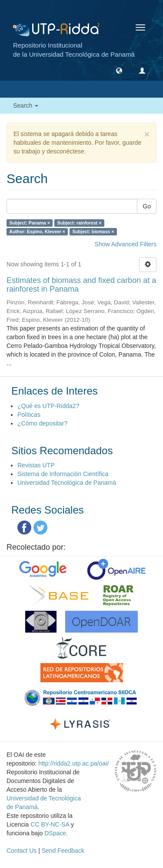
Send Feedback (63, 851)
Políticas (29, 415)
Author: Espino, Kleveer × (37, 231)
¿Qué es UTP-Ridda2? (48, 406)
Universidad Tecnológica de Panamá (67, 483)
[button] (119, 70)
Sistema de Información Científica (63, 474)
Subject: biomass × (93, 231)
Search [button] (26, 106)
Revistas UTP (36, 465)
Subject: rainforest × (79, 223)
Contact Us (22, 851)
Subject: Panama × (30, 223)
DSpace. (56, 833)
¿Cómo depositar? (42, 423)
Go (147, 206)
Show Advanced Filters (126, 244)
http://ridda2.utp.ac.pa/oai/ (73, 763)
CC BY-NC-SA (50, 824)
